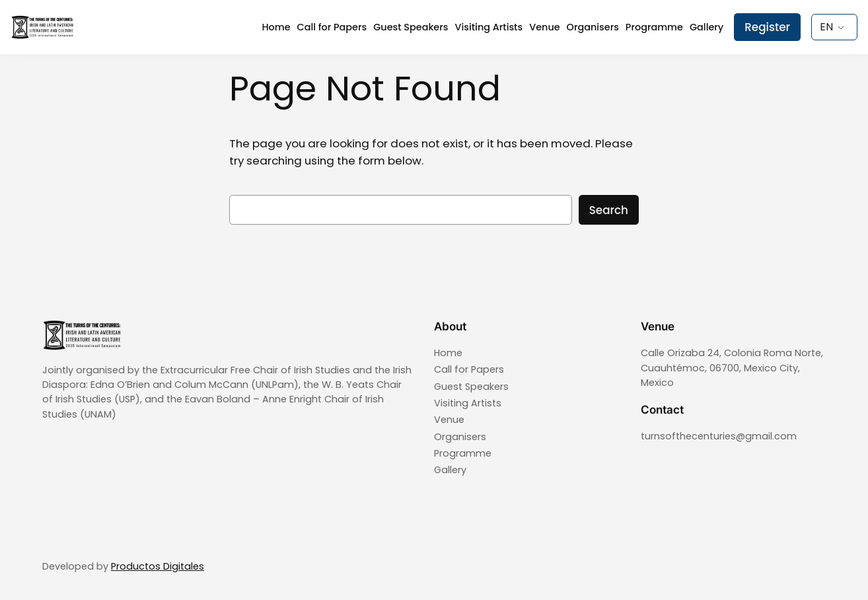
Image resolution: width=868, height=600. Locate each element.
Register (767, 27)
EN (826, 27)
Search (609, 210)
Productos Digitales (158, 566)
